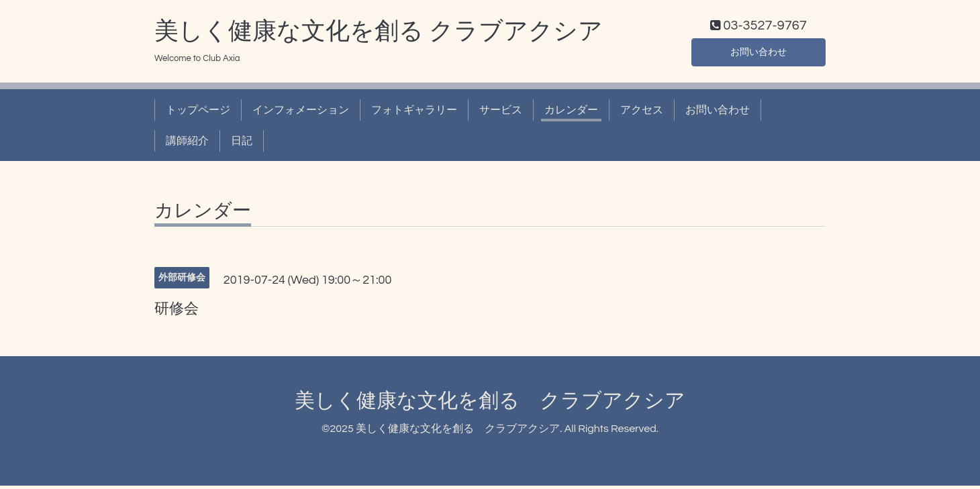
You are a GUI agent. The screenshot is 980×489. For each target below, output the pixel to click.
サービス (501, 113)
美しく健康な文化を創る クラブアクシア (379, 34)
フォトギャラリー (414, 113)
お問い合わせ (758, 54)
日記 (242, 144)
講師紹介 (187, 144)
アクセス (642, 113)
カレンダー (571, 113)
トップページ (198, 113)
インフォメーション (301, 113)
